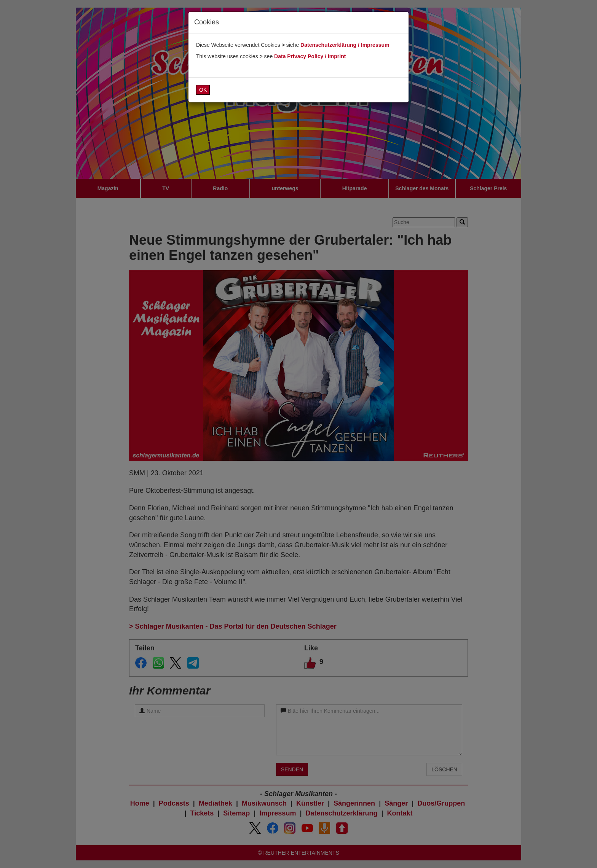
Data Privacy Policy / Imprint (310, 56)
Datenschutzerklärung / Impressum (345, 45)
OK (203, 90)
